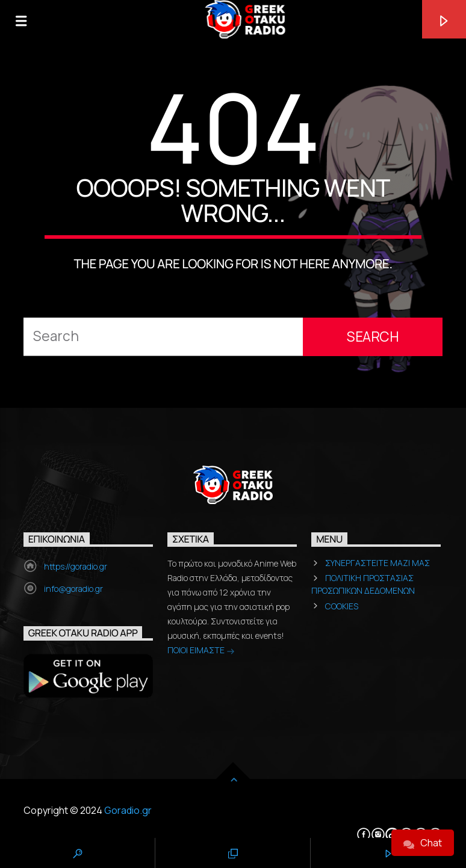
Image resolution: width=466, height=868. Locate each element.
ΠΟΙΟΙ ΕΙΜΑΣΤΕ (201, 651)
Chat (423, 843)
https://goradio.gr (76, 566)
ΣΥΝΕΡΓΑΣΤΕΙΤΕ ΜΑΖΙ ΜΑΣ (377, 563)
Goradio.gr (128, 810)
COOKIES (342, 606)
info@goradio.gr (73, 589)
